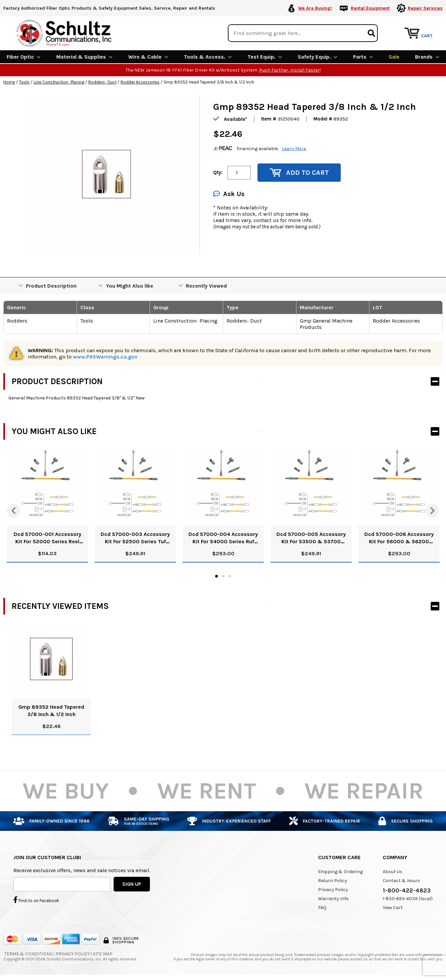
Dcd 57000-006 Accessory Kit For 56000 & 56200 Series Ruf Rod (399, 537)
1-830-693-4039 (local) (408, 898)
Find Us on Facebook (36, 899)
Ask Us (229, 193)
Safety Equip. (318, 56)
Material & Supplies (84, 56)
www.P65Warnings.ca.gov (105, 356)
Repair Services (425, 8)
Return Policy (333, 880)
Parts (363, 56)
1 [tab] (217, 575)
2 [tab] (223, 575)
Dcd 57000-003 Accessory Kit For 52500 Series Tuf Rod (135, 537)
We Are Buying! (315, 8)
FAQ (322, 907)
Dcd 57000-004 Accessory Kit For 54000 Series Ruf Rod (223, 537)
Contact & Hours (401, 880)
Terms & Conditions (28, 953)
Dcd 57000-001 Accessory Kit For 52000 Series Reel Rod (47, 537)
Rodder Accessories (140, 81)
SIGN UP (132, 883)
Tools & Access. (208, 56)
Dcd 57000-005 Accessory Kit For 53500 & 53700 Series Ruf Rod (311, 537)
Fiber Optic (24, 56)
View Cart (393, 907)
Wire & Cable (148, 56)
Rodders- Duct (102, 81)
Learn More (294, 148)
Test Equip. (265, 56)
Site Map (103, 953)
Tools (24, 81)
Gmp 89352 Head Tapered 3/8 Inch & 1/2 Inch (51, 710)
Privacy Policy (333, 889)
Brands (427, 56)
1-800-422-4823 (407, 889)
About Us (393, 871)
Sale (394, 56)
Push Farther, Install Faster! (290, 69)
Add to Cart (299, 172)
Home (9, 81)
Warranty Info (333, 898)
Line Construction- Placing (59, 81)
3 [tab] (230, 575)
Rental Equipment (370, 8)
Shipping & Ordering (340, 871)
